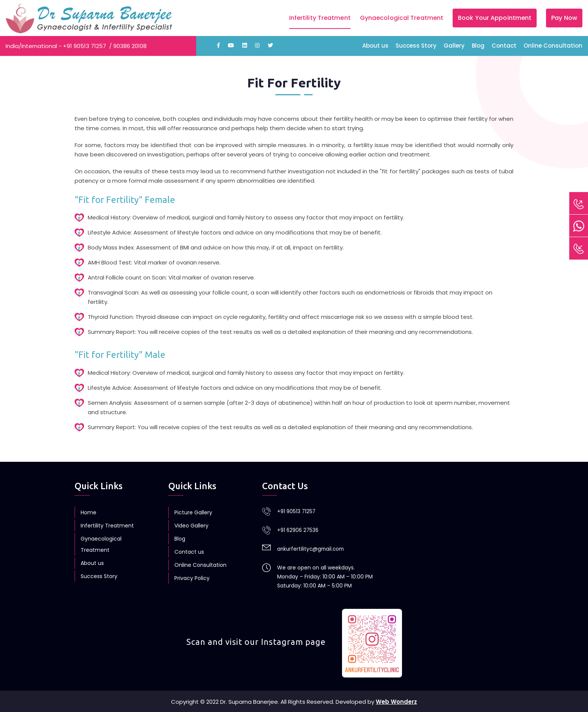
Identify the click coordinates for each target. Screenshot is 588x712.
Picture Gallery (193, 512)
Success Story (416, 46)
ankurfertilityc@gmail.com (312, 548)
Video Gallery (191, 526)
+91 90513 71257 (85, 46)
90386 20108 (130, 46)
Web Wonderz (396, 701)
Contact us (189, 552)
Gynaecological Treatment (402, 18)
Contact (504, 46)
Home (88, 512)
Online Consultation (553, 46)
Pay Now (564, 18)
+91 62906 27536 (299, 530)
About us (375, 46)
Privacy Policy (192, 578)
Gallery (454, 46)
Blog (478, 46)
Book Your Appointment (495, 18)
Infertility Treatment (320, 18)
